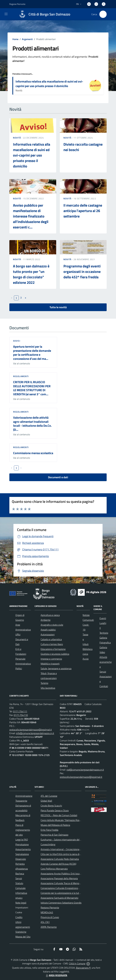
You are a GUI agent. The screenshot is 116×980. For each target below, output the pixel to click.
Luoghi (103, 623)
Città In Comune (77, 963)
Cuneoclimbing (48, 844)
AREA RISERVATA (56, 975)
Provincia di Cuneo (50, 917)
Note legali (21, 903)
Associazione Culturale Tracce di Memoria (61, 883)
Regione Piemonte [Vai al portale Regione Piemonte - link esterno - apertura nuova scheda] (17, 4)
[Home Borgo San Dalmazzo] (43, 14)
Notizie (86, 615)
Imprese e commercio (51, 659)
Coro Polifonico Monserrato (54, 869)
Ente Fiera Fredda (49, 830)
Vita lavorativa (48, 688)
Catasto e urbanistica (51, 639)
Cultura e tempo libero (52, 644)
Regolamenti (21, 376)
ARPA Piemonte (49, 927)
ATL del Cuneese (49, 796)
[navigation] (6, 14)
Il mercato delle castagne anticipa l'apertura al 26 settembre (83, 211)
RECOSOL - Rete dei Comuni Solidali (59, 815)
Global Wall (46, 801)
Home (15, 39)
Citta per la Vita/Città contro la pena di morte (63, 854)
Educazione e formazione (53, 649)
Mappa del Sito (23, 937)
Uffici (18, 634)
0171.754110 (21, 715)
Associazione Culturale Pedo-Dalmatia (60, 859)
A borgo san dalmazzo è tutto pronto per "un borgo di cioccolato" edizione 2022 (31, 274)
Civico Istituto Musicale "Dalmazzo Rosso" (62, 820)
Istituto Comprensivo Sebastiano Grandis (61, 903)
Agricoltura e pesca (50, 615)
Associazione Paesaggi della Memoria (59, 878)
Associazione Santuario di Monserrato (59, 898)
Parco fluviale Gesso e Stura (55, 810)
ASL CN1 (45, 922)
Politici (19, 668)
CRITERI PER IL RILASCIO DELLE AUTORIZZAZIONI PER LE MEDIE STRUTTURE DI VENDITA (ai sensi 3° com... (32, 388)
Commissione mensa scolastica (33, 453)
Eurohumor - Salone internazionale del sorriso (64, 840)
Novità (17, 138)
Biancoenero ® (83, 968)
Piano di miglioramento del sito (23, 830)
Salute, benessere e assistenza (56, 668)
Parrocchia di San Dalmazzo (54, 835)
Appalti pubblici (48, 630)
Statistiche (21, 932)
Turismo (44, 683)
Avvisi (17, 341)
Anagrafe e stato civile (52, 625)
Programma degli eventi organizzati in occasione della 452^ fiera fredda (82, 272)
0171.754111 (20, 711)
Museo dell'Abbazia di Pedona (55, 825)
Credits (19, 917)
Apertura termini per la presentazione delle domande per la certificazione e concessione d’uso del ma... (32, 353)
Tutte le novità (58, 307)
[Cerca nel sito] (103, 14)
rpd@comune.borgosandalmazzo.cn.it (85, 770)
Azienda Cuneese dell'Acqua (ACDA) (58, 864)
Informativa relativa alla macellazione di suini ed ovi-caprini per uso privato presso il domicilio (49, 84)
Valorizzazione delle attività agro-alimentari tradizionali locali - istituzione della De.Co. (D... (32, 424)
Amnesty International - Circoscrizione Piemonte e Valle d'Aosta (73, 849)
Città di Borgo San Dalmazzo (49, 14)
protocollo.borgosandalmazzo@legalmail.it (31, 730)
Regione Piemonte (50, 907)
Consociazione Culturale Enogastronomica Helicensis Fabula (71, 888)
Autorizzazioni (48, 634)
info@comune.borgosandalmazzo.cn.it (35, 733)
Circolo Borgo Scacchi (51, 806)
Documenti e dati (58, 477)
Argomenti (27, 39)
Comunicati (88, 620)
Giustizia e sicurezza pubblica (55, 654)
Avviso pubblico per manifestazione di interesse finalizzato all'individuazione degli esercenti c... (31, 216)
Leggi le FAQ (22, 840)
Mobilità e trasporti (50, 664)
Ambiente (46, 620)
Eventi (103, 618)
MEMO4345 (47, 912)
